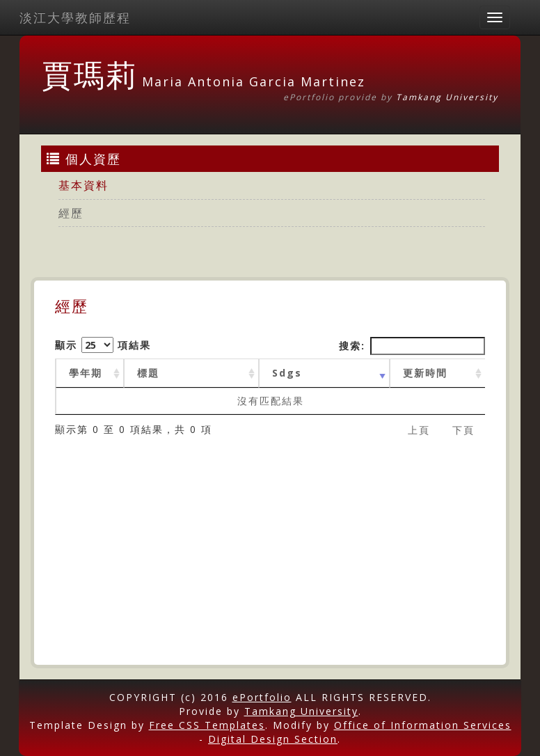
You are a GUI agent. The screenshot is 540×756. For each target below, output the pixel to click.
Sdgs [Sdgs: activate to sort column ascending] (287, 373)
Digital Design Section (273, 739)
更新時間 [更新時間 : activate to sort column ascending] (425, 373)
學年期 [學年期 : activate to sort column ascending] (86, 373)
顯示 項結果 (103, 345)
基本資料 (84, 185)
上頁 (419, 430)
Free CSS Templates (207, 725)
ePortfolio (262, 697)
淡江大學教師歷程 (75, 17)
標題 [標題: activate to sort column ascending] (148, 373)
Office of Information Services (423, 725)
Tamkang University (447, 97)
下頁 (463, 430)
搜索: (412, 346)
